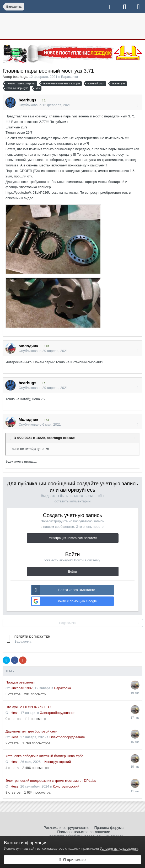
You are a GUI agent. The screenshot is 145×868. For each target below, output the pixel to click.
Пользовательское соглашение (84, 832)
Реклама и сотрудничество (67, 828)
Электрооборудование (58, 713)
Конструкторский (58, 762)
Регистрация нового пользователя (73, 538)
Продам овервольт (20, 682)
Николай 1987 (22, 688)
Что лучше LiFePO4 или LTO (28, 707)
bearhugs (20, 77)
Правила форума (109, 828)
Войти (73, 572)
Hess (15, 713)
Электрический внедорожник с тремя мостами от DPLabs (51, 781)
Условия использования (119, 848)
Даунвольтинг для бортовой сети (31, 731)
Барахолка (69, 77)
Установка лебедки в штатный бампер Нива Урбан (45, 756)
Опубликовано (45, 105)
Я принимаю (72, 859)
